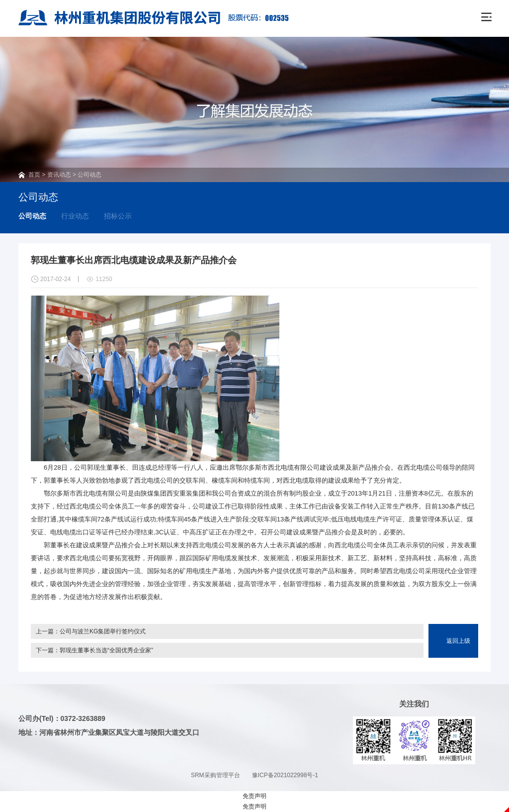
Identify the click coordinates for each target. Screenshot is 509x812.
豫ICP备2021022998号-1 (285, 775)
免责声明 (254, 796)
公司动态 (89, 175)
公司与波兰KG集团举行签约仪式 (103, 631)
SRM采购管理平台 (215, 775)
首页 (34, 175)
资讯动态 (59, 175)
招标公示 (118, 216)
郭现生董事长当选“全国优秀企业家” (106, 650)
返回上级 (458, 641)
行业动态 (75, 216)
